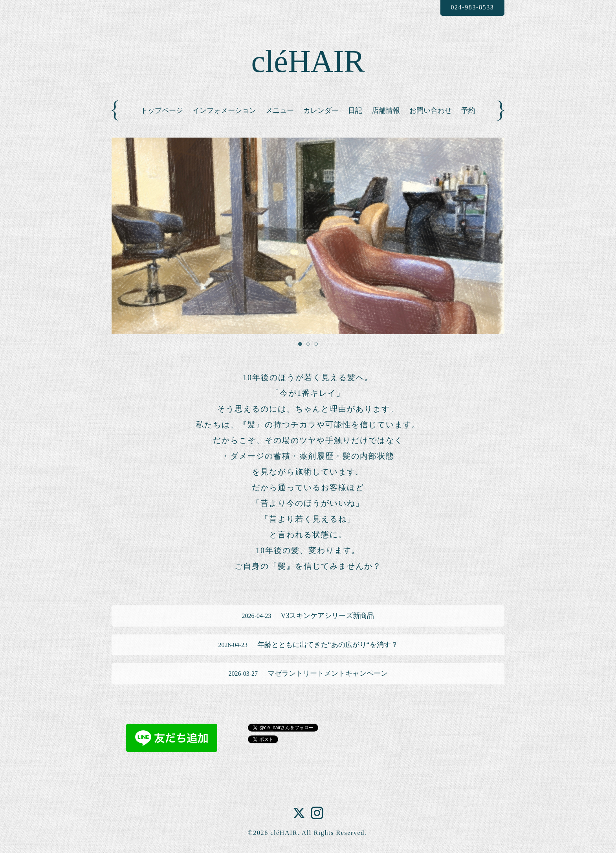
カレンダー (321, 110)
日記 (355, 110)
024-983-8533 (472, 7)
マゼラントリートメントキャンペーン (308, 673)
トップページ (162, 110)
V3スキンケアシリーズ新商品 (308, 616)
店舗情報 (386, 110)
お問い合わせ (431, 110)
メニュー (280, 110)
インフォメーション (224, 110)
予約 (468, 110)
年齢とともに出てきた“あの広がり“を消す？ (308, 645)
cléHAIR (308, 61)
